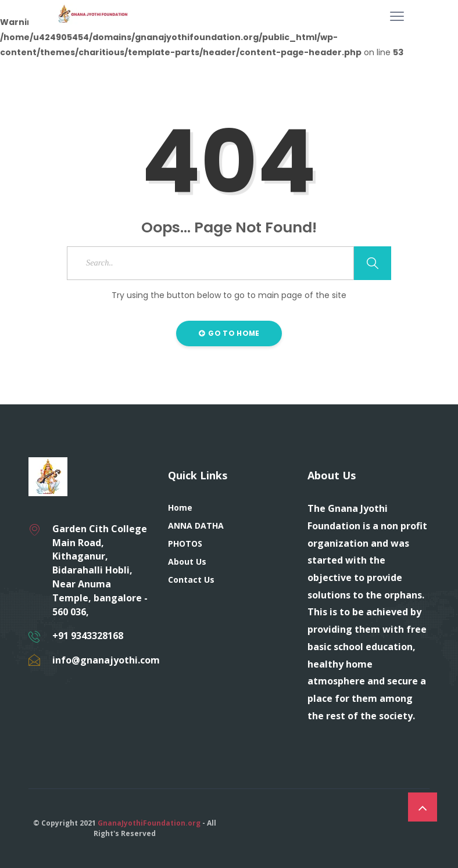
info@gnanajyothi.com (106, 660)
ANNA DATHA (196, 526)
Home (180, 507)
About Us (187, 562)
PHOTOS (185, 544)
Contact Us (191, 580)
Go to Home (229, 333)
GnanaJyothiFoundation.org (149, 823)
